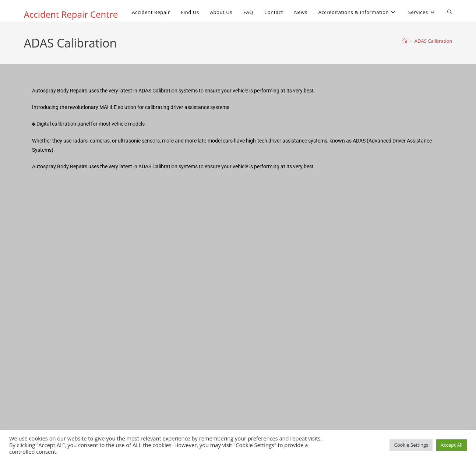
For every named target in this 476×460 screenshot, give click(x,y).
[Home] (405, 41)
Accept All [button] (452, 445)
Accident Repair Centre (71, 14)
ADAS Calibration (433, 41)
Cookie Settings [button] (411, 445)
